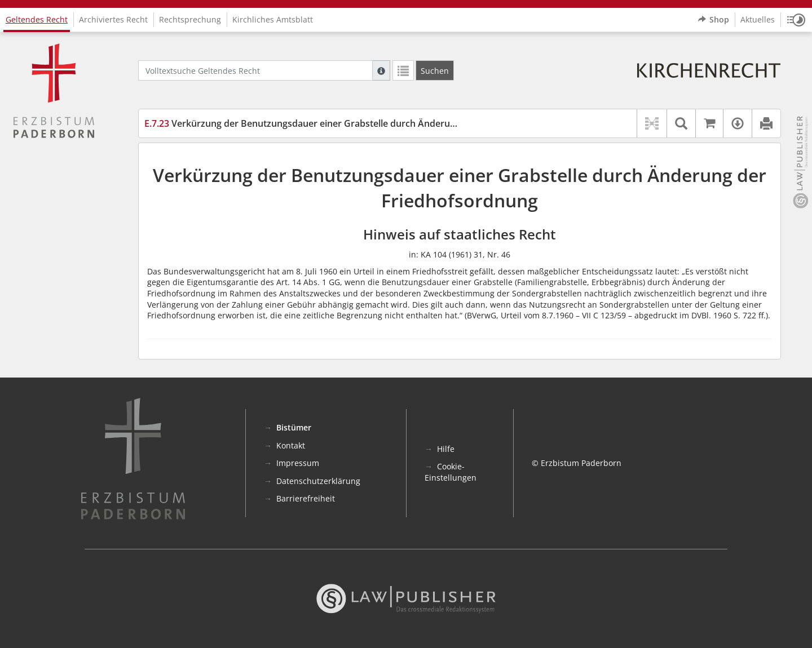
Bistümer (294, 427)
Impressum (298, 463)
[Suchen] (435, 70)
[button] (796, 20)
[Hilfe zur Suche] (381, 70)
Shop (714, 20)
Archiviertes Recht (113, 19)
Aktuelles (758, 19)
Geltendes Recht (37, 19)
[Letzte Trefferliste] (403, 70)
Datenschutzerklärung (318, 481)
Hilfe (446, 449)
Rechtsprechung (190, 19)
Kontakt (291, 445)
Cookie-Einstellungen (451, 472)
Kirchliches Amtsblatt (273, 19)
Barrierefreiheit (306, 498)
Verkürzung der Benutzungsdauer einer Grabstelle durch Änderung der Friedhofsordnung (351, 123)
